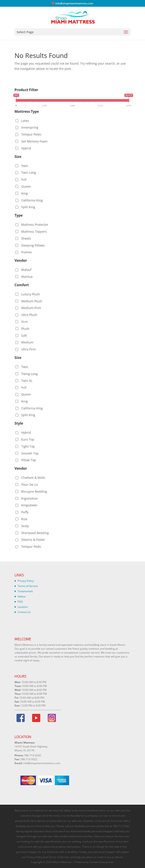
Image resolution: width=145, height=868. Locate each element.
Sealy (25, 526)
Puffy (25, 512)
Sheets (26, 238)
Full (24, 179)
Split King (28, 207)
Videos (22, 596)
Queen (26, 186)
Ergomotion (30, 498)
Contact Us (24, 612)
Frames (27, 252)
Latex (25, 121)
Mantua (27, 277)
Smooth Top (30, 453)
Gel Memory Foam (34, 141)
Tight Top (28, 446)
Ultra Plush (29, 315)
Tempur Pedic (31, 134)
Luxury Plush (31, 294)
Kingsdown (29, 505)
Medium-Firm (31, 308)
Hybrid (26, 148)
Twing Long (29, 374)
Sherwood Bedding (35, 533)
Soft (24, 336)
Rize (24, 519)
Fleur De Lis (30, 485)
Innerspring (30, 127)
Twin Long (29, 172)
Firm (24, 322)
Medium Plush (32, 301)
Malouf (26, 270)
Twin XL (27, 381)
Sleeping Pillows (33, 245)
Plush (25, 329)
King (24, 193)
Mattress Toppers (34, 231)
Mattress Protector (35, 225)
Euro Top (28, 439)
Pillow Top (29, 460)
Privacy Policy (26, 581)
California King (32, 200)
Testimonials (25, 591)
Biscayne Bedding (34, 491)
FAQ (20, 602)
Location (23, 607)
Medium (27, 342)
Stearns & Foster (33, 540)
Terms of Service (28, 586)
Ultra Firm (29, 349)
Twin (25, 166)
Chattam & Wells (33, 478)
